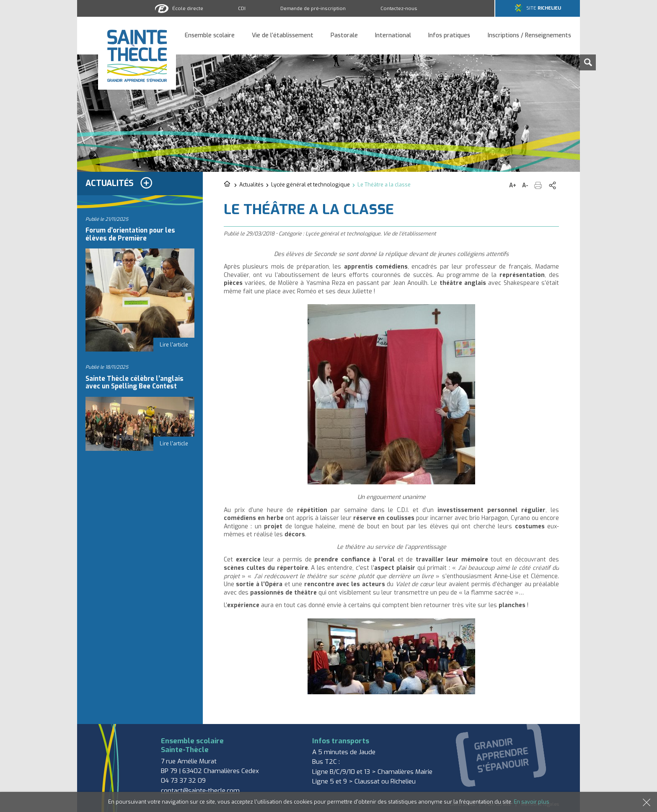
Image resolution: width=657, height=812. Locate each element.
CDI (242, 8)
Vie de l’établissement (283, 36)
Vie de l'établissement (410, 234)
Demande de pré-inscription (313, 8)
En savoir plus (532, 802)
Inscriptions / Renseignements (529, 36)
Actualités (251, 185)
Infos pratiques (449, 36)
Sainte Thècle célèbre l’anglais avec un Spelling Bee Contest (135, 383)
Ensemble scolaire (210, 36)
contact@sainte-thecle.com (200, 791)
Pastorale (344, 36)
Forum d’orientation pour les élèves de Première (130, 234)
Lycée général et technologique (310, 185)
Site (544, 8)
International (393, 36)
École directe (188, 8)
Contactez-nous (399, 8)
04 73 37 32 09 (183, 781)
